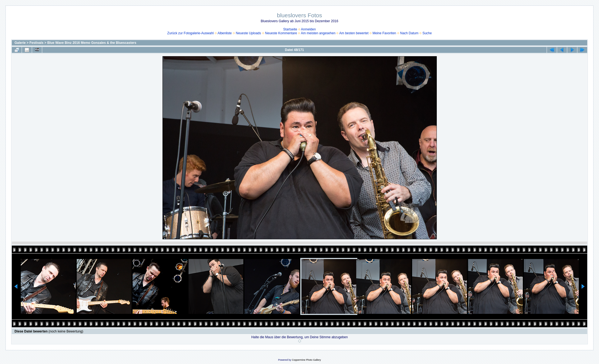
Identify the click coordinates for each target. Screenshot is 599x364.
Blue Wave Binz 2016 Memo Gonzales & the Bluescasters (92, 43)
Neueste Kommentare (281, 33)
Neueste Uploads (248, 33)
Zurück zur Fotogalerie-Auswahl (190, 33)
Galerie (20, 43)
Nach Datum (409, 33)
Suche (427, 33)
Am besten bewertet (354, 33)
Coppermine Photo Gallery (306, 360)
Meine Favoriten (384, 33)
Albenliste (225, 33)
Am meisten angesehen (318, 33)
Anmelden (308, 29)
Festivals (36, 43)
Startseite (290, 29)
